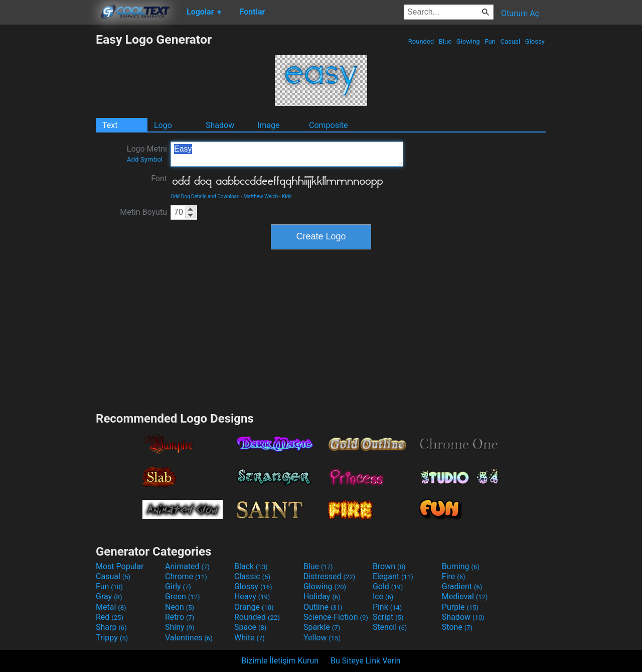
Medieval (465, 596)
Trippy (112, 638)
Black (251, 566)
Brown (389, 566)
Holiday (322, 596)
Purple (460, 607)
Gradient (462, 586)
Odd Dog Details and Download (205, 196)
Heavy (252, 596)
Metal (111, 607)
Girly (178, 586)
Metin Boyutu (143, 212)
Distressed (329, 576)
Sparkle (322, 627)
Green (183, 596)
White (250, 638)
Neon (180, 607)
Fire (454, 576)
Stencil (390, 627)
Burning (461, 566)
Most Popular (120, 566)
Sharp (111, 627)
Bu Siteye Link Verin (366, 661)
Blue (445, 41)
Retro (180, 617)
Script (388, 617)
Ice (383, 596)
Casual (510, 41)
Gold (388, 586)
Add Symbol (145, 159)
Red (110, 617)
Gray (109, 596)
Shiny (180, 627)
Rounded (421, 41)
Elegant (393, 576)
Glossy (535, 41)
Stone (457, 627)
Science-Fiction (336, 617)
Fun (490, 41)
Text (110, 125)
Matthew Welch (261, 196)
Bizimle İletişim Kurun (280, 661)
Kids (287, 196)
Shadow (220, 125)
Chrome (186, 576)
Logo (163, 125)
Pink (387, 607)
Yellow (322, 638)
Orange (254, 607)
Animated (187, 566)
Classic (252, 576)
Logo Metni (147, 154)
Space (250, 627)
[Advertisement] (48, 183)
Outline (323, 607)
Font (159, 178)
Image (269, 125)
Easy (287, 154)
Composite (329, 125)
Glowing (468, 41)
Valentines (189, 638)
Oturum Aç (520, 13)
